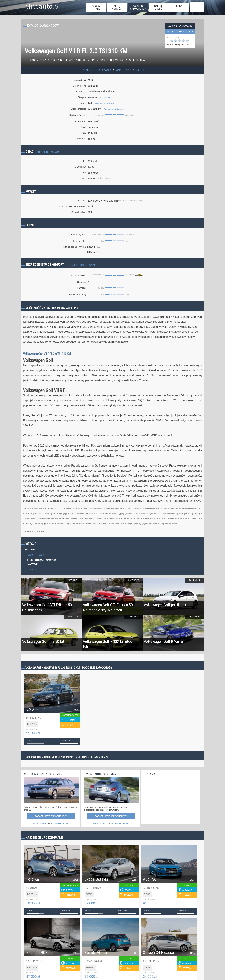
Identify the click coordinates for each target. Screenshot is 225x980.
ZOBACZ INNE (40, 823)
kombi (33, 569)
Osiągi (32, 60)
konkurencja (137, 60)
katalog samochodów (138, 7)
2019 (41, 555)
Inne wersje (117, 60)
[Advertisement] (170, 799)
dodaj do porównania (180, 31)
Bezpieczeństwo (76, 60)
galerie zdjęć (159, 7)
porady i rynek (96, 7)
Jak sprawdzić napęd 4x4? (105, 103)
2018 (30, 555)
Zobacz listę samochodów (51, 816)
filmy (179, 6)
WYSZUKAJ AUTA (60, 823)
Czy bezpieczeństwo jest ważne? (81, 265)
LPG (93, 60)
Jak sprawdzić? (106, 98)
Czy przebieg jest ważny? (114, 109)
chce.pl (38, 5)
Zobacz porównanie (180, 26)
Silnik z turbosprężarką (48, 152)
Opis (102, 60)
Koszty (44, 60)
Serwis (58, 60)
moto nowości (117, 7)
